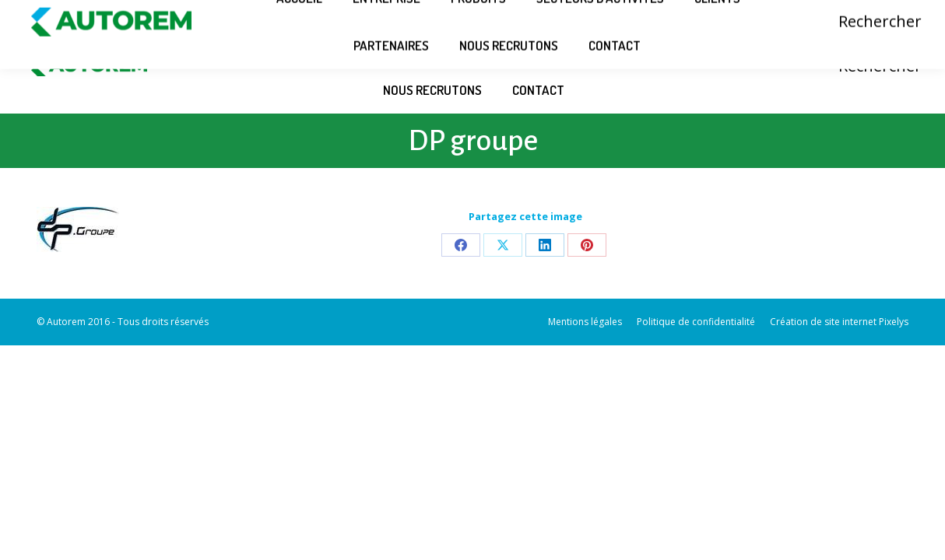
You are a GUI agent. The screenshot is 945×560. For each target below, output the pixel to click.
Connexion (827, 9)
